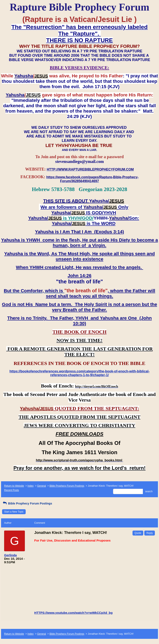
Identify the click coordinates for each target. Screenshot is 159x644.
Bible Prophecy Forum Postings (67, 486)
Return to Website (14, 486)
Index (31, 486)
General (42, 486)
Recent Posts (11, 490)
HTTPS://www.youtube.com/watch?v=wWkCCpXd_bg (73, 613)
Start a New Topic (14, 512)
